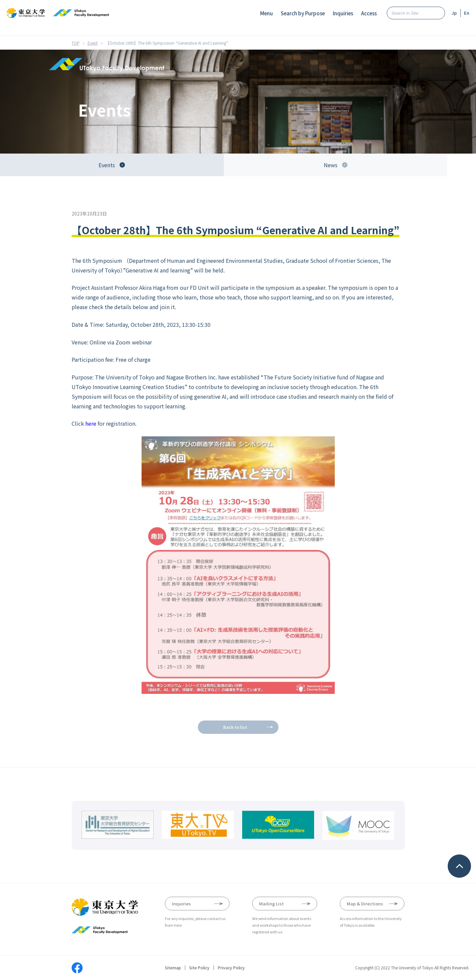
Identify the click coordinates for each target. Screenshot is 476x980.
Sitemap (173, 968)
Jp (454, 13)
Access (369, 13)
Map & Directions (365, 904)
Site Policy (199, 968)
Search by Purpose (303, 13)
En (467, 13)
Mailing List (271, 904)
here (91, 423)
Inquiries (343, 13)
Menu (266, 13)
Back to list (235, 727)
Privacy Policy (231, 968)
